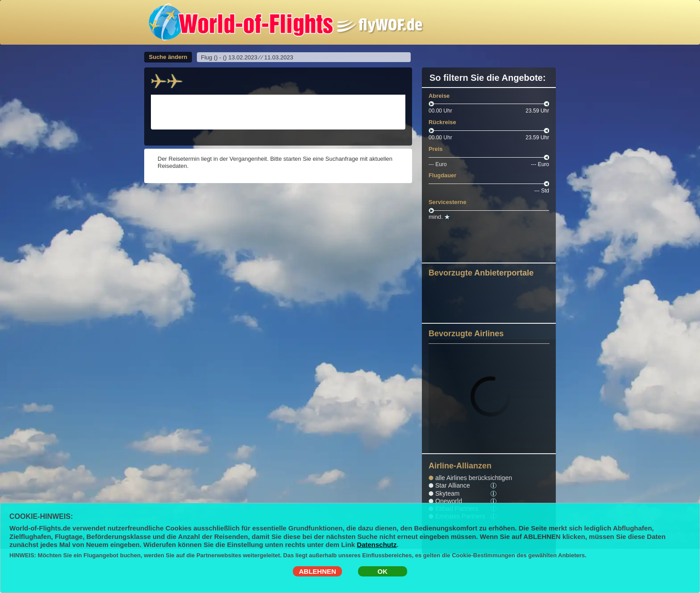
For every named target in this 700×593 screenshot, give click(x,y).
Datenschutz (377, 545)
